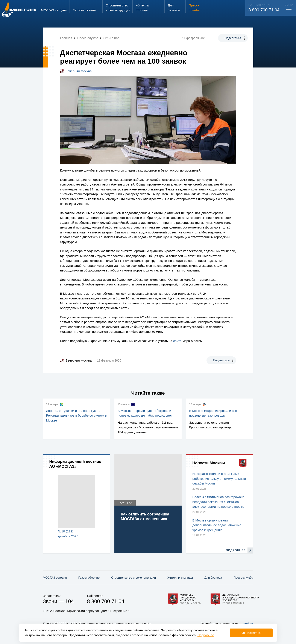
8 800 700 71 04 (264, 10)
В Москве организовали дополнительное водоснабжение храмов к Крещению (217, 525)
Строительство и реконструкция (134, 578)
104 (70, 601)
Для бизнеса (213, 578)
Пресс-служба (243, 578)
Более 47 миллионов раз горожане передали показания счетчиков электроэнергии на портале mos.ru (218, 502)
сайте (177, 341)
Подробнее (206, 635)
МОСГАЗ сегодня (55, 578)
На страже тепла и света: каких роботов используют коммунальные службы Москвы (219, 478)
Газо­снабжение (89, 578)
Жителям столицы (180, 578)
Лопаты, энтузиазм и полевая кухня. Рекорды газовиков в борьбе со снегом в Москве (77, 416)
